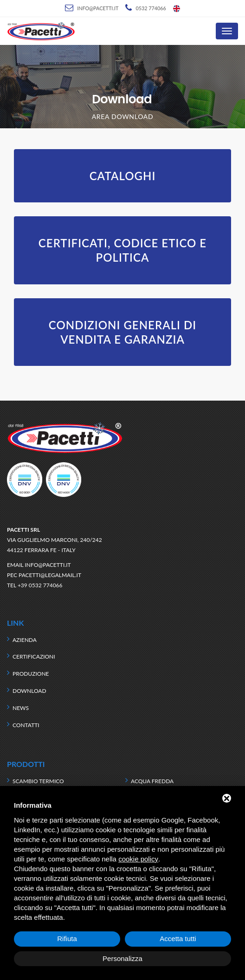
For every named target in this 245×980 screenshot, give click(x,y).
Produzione (31, 674)
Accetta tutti (178, 939)
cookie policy (138, 859)
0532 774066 (151, 8)
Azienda (25, 640)
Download (29, 691)
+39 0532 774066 (40, 585)
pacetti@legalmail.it (50, 575)
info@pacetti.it (98, 8)
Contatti (26, 725)
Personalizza (122, 958)
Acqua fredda (152, 781)
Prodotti (26, 764)
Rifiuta (67, 939)
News (21, 708)
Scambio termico (38, 781)
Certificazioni (34, 656)
